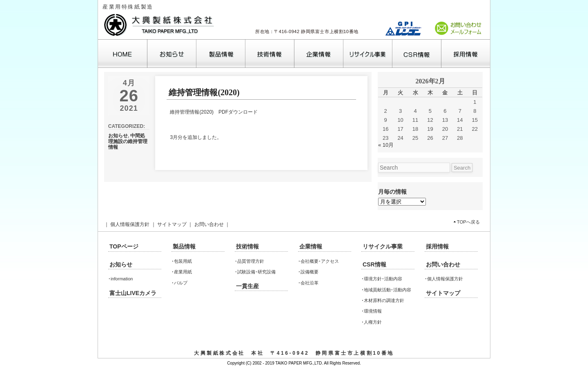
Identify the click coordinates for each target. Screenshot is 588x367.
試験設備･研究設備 (256, 272)
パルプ (181, 283)
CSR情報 (374, 264)
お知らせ (118, 136)
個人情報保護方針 (130, 224)
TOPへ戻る (468, 222)
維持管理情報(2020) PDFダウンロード (214, 112)
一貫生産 (247, 286)
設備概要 (310, 272)
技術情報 (247, 246)
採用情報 (437, 246)
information (122, 279)
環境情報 (373, 311)
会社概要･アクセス (320, 261)
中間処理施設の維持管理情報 (128, 141)
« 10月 (386, 145)
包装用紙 (183, 261)
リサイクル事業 (383, 246)
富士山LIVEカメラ (133, 293)
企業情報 (311, 246)
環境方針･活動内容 (383, 279)
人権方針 (373, 322)
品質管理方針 (251, 261)
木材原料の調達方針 (384, 300)
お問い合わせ (209, 224)
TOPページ (124, 246)
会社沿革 (310, 283)
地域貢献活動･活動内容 (388, 290)
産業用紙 (183, 272)
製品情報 (184, 246)
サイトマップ (172, 224)
